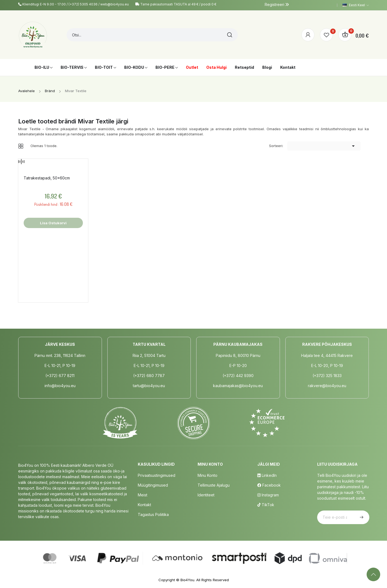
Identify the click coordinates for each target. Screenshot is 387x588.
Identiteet (206, 495)
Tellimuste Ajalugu (214, 485)
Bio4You (187, 580)
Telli (361, 517)
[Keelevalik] (356, 5)
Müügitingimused (153, 485)
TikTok (266, 505)
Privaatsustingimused (157, 475)
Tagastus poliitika (153, 514)
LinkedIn (267, 475)
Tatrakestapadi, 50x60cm (47, 178)
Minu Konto (207, 475)
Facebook (269, 485)
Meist (143, 495)
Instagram (268, 495)
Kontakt (144, 505)
